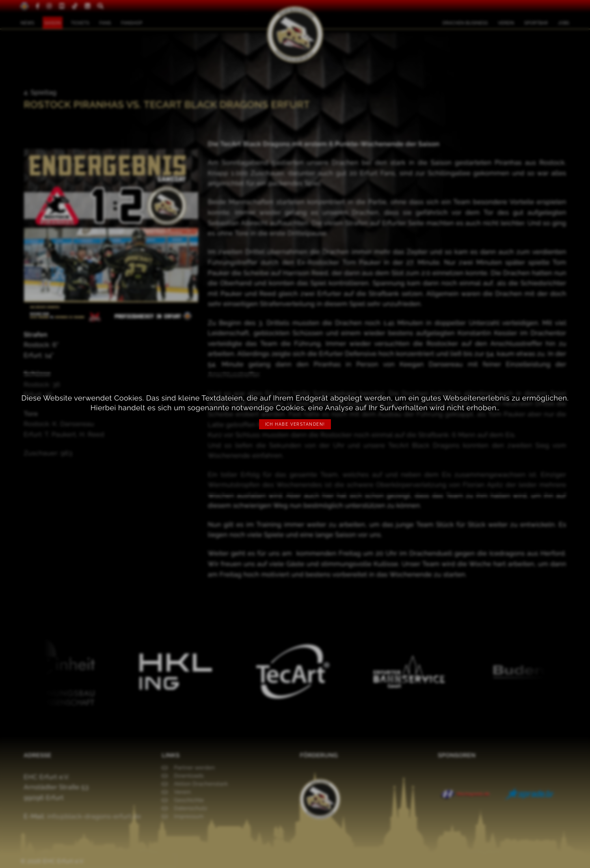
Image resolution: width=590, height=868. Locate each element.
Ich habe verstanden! (295, 424)
